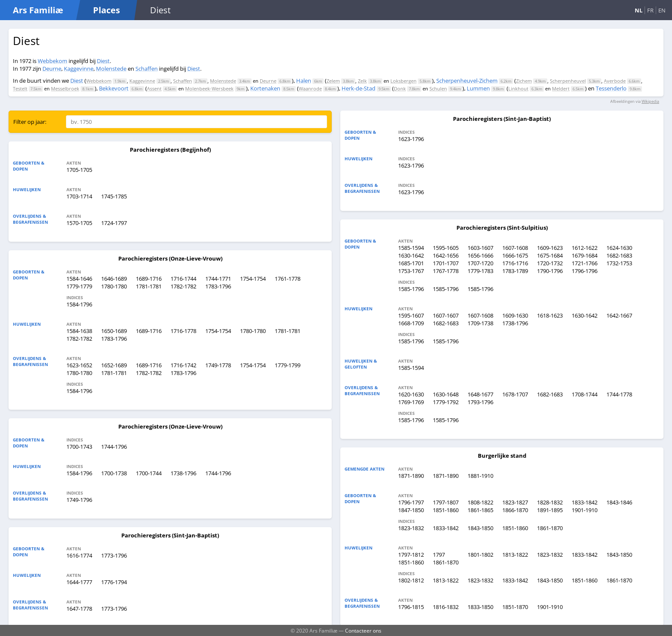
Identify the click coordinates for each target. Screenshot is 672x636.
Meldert (561, 88)
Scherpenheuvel (568, 81)
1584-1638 (79, 331)
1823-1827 (515, 502)
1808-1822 (480, 502)
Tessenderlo (611, 88)
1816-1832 (446, 607)
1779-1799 (288, 365)
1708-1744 (585, 394)
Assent (154, 88)
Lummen (478, 88)
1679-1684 (585, 255)
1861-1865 (480, 510)
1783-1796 (218, 286)
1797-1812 (411, 555)
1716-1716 (515, 263)
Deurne (52, 69)
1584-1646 (79, 279)
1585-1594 (411, 248)
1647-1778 (79, 609)
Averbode (615, 81)
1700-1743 (79, 447)
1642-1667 (619, 315)
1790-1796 (550, 271)
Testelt (20, 88)
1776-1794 (114, 582)
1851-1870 (515, 607)
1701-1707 (446, 263)
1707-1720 (480, 263)
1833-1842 (585, 502)
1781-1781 (149, 286)
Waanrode (310, 88)
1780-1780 (114, 286)
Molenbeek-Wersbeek (209, 88)
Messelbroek (65, 88)
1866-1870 (515, 510)
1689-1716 (149, 279)
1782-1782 (183, 286)
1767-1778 (446, 271)
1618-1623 (550, 315)
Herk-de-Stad (358, 88)
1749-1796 (79, 500)
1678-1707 (515, 394)
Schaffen (147, 69)
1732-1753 (619, 263)
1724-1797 (114, 223)
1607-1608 (515, 248)
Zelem (333, 81)
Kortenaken (265, 88)
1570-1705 (79, 223)
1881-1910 (480, 476)
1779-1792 (446, 402)
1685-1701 (411, 263)
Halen (304, 81)
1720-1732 (550, 263)
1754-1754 (253, 279)
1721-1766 (585, 263)
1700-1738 (114, 473)
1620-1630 (411, 394)
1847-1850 (411, 510)
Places (106, 10)
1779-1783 (480, 271)
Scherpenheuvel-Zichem (467, 81)
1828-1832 (550, 502)
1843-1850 (480, 528)
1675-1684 (550, 255)
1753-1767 (411, 271)
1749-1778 (218, 365)
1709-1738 (480, 323)
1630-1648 (446, 394)
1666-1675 (515, 255)
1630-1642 (411, 255)
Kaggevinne (79, 69)
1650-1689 (114, 331)
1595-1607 (411, 315)
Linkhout (518, 88)
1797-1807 (446, 502)
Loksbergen (403, 81)
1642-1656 (446, 255)
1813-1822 (515, 555)
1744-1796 (114, 447)
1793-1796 (480, 402)
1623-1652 (79, 365)
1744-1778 (619, 394)
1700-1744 (149, 473)
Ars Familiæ (38, 10)
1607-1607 (446, 315)
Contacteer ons (363, 630)
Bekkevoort (114, 88)
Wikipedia (650, 101)
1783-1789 (515, 271)
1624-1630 (619, 248)
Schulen (438, 88)
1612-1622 (585, 248)
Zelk (362, 81)
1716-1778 (183, 331)
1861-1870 (550, 528)
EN (662, 10)
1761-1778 (288, 279)
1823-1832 (411, 528)
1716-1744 (183, 279)
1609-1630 (515, 315)
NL (639, 10)
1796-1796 (585, 271)
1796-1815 (411, 607)
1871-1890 (411, 476)
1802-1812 (411, 580)
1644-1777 (79, 582)
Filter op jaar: (30, 122)
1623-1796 (411, 139)
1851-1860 (446, 510)
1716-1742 (183, 365)
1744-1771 (218, 279)
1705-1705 (79, 170)
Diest (103, 61)
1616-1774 (79, 555)
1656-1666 (480, 255)
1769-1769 (411, 402)
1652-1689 (114, 365)
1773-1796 (114, 555)
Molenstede (111, 69)
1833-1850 (480, 607)
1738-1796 (183, 473)
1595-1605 (446, 248)
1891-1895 (550, 510)
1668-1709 (411, 323)
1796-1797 (411, 502)
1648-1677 (480, 394)
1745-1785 (114, 196)
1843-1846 (619, 502)
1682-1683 (619, 255)
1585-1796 (411, 289)
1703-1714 (79, 196)
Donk (400, 88)
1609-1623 (550, 248)
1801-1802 (480, 555)
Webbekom (52, 61)
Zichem (524, 81)
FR (650, 10)
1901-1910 (585, 510)
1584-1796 (79, 304)
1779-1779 (79, 286)
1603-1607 (480, 248)
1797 (439, 555)
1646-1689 (114, 279)
